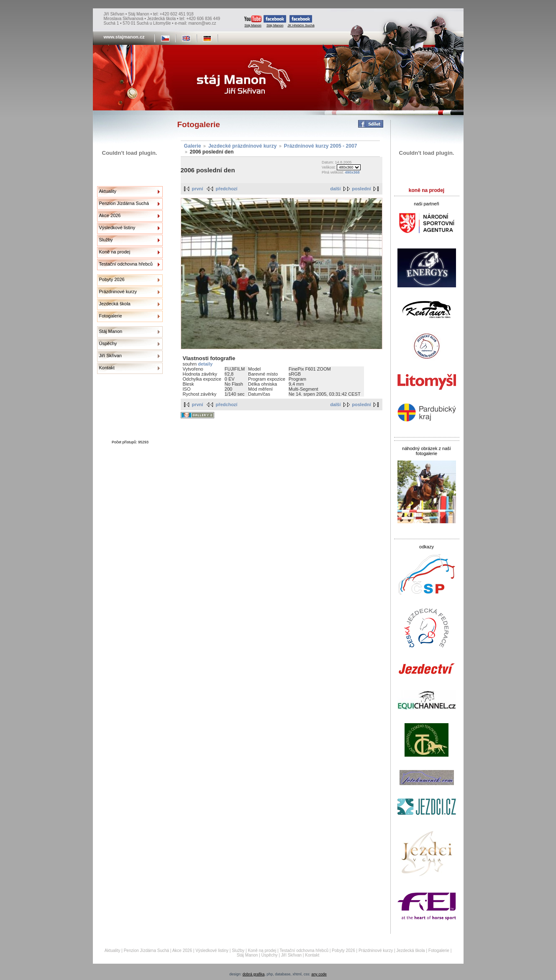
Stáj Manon (253, 21)
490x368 (352, 172)
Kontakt (107, 368)
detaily (205, 364)
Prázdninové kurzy (118, 292)
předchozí (226, 189)
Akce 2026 (110, 215)
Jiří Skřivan (110, 356)
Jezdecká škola (115, 304)
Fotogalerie (111, 316)
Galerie (193, 146)
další (335, 189)
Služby (106, 240)
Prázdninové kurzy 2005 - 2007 (321, 146)
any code (319, 974)
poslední (361, 189)
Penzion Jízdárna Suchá (124, 203)
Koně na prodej (115, 252)
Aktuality (108, 191)
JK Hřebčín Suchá (301, 21)
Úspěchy (108, 343)
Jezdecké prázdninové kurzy (242, 146)
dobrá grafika (254, 974)
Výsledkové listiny (117, 228)
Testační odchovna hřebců (126, 264)
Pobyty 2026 (112, 279)
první (198, 189)
